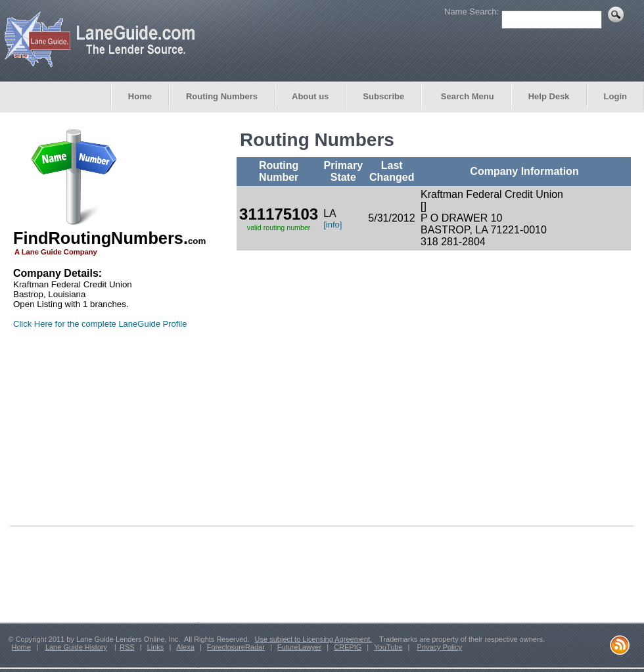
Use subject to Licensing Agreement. (314, 639)
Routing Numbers (222, 96)
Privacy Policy (440, 647)
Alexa (185, 647)
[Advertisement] (95, 433)
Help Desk (549, 96)
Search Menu (466, 96)
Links (156, 647)
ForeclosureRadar (236, 647)
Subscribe (383, 96)
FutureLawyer (299, 647)
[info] (333, 225)
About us (310, 96)
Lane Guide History (76, 647)
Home (140, 96)
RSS (127, 647)
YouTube (388, 647)
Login (615, 96)
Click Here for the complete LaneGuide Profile (100, 324)
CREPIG (348, 647)
